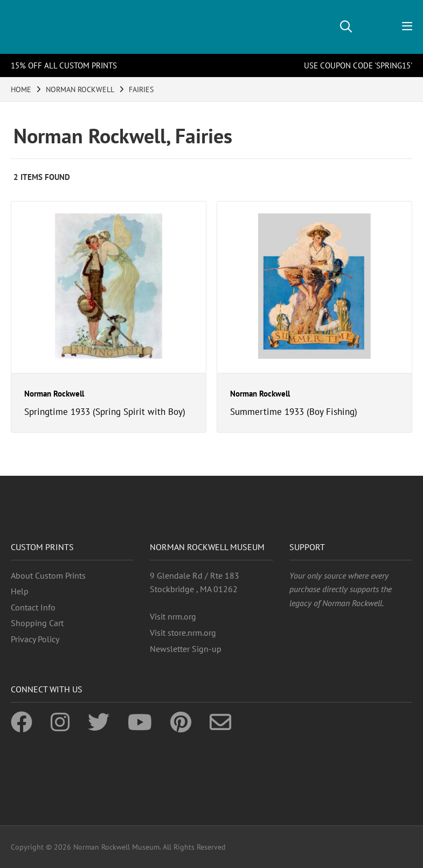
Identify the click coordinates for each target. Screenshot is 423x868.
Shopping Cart (37, 623)
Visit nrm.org (173, 616)
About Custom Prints (48, 575)
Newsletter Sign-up (186, 649)
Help (20, 591)
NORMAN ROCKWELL (80, 89)
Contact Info (33, 607)
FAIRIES (141, 89)
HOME (21, 89)
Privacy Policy (35, 639)
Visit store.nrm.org (183, 633)
